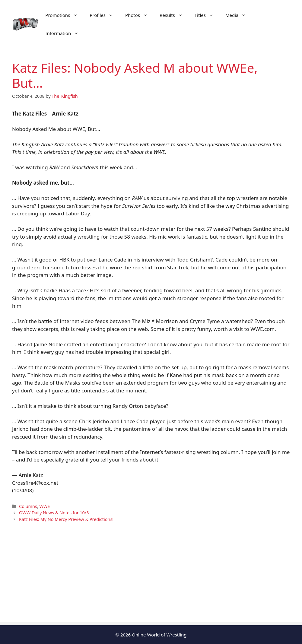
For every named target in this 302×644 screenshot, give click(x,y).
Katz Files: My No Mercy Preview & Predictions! (66, 519)
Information (65, 33)
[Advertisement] (151, 580)
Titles (207, 15)
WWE (45, 506)
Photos (139, 15)
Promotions (64, 15)
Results (174, 15)
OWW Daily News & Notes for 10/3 (54, 513)
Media (239, 15)
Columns (28, 506)
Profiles (104, 15)
